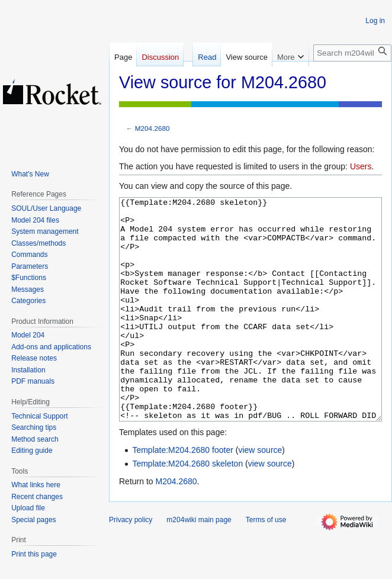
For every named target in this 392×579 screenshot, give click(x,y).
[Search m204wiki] (352, 53)
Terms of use (266, 564)
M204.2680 (152, 128)
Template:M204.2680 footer (182, 494)
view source (260, 494)
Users (361, 166)
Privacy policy (131, 564)
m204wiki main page (199, 564)
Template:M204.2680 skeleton (187, 508)
